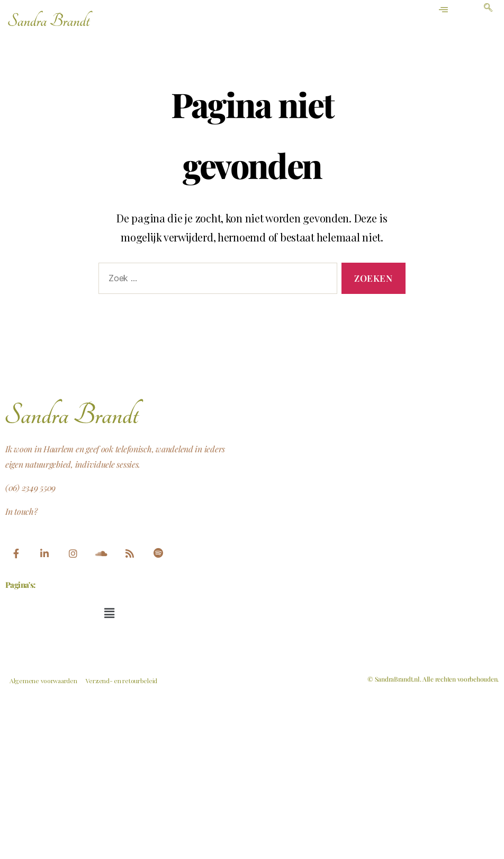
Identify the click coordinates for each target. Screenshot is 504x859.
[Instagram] (73, 554)
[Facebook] (16, 554)
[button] (109, 613)
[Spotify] (158, 554)
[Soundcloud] (101, 554)
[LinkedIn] (44, 554)
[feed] (130, 554)
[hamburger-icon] (444, 10)
